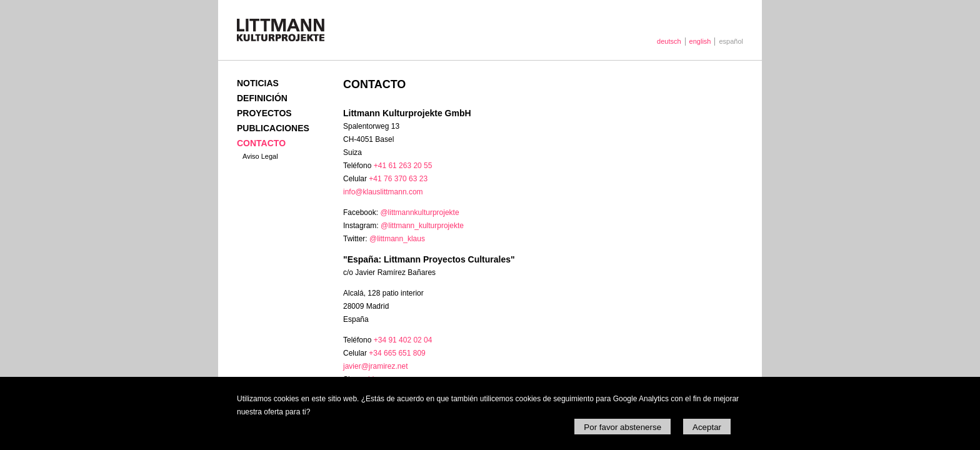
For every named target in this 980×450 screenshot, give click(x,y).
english (700, 41)
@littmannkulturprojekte (419, 212)
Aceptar (707, 427)
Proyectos (264, 113)
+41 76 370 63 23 (398, 179)
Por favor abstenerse (622, 427)
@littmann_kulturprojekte (422, 226)
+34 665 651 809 (397, 353)
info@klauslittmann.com (383, 192)
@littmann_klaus (397, 239)
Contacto (261, 143)
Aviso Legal (260, 156)
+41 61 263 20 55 (403, 166)
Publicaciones (273, 128)
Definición (262, 98)
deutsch (669, 41)
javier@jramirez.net (376, 366)
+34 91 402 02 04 (403, 340)
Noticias (258, 83)
